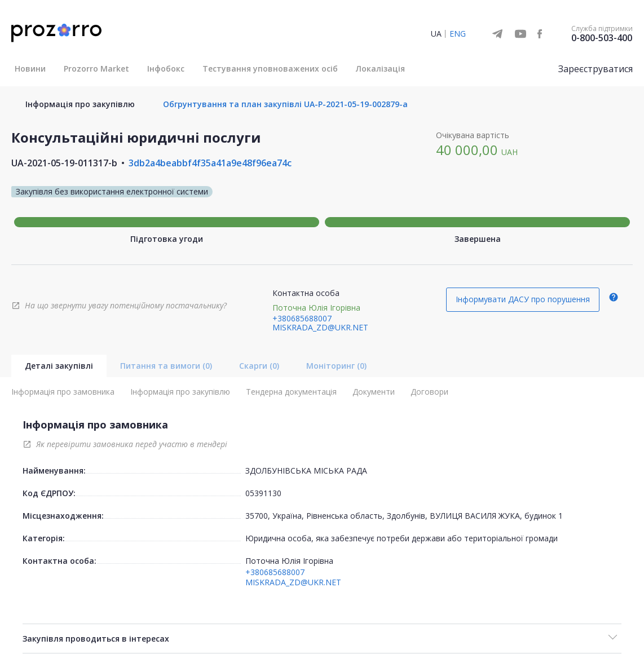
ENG (458, 34)
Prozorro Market (96, 69)
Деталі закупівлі (59, 366)
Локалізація (380, 69)
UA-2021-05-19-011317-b (64, 163)
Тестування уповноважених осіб (270, 69)
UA (436, 34)
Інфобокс (166, 69)
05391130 (263, 493)
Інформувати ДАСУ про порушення (523, 299)
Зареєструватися (596, 69)
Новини (30, 69)
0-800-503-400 (602, 38)
